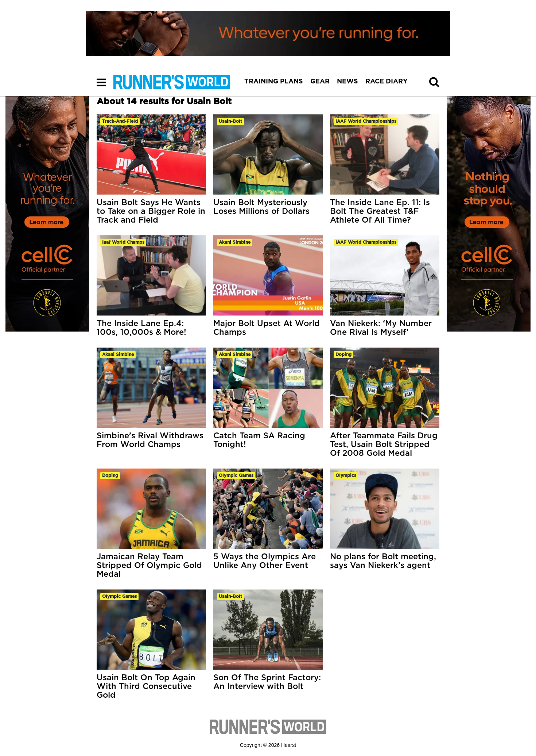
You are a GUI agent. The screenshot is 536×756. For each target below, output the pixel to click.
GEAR (320, 82)
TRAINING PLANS (274, 82)
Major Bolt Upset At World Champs (267, 328)
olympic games (236, 475)
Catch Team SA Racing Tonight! (259, 440)
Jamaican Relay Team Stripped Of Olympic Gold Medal (149, 565)
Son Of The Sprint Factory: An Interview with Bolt (267, 682)
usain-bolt (230, 121)
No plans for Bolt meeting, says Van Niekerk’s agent (383, 561)
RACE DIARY (387, 82)
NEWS (347, 82)
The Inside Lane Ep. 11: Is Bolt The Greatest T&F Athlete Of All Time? (380, 211)
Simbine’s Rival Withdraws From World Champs (150, 440)
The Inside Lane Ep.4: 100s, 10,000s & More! (141, 328)
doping (343, 355)
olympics (346, 475)
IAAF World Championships (366, 121)
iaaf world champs (123, 242)
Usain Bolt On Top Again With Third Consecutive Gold (146, 686)
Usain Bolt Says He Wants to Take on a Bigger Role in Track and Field (151, 211)
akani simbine (235, 242)
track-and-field (120, 121)
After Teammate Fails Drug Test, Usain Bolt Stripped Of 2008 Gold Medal (384, 444)
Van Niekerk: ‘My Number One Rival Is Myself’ (381, 328)
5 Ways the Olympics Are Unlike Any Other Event (265, 561)
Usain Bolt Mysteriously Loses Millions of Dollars (261, 207)
